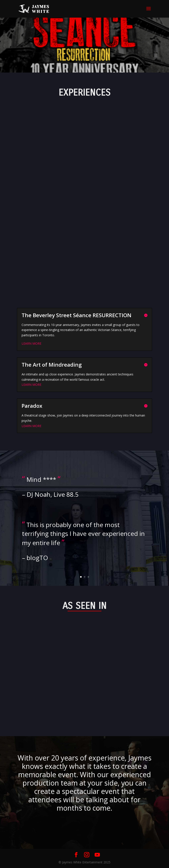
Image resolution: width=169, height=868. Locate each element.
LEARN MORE (31, 343)
